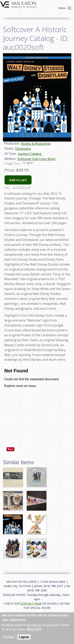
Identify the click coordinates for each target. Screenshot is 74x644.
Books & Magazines (36, 144)
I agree (24, 637)
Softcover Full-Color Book (36, 159)
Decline (9, 637)
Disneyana (23, 149)
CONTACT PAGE (31, 603)
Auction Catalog (30, 154)
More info (34, 629)
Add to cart (18, 180)
